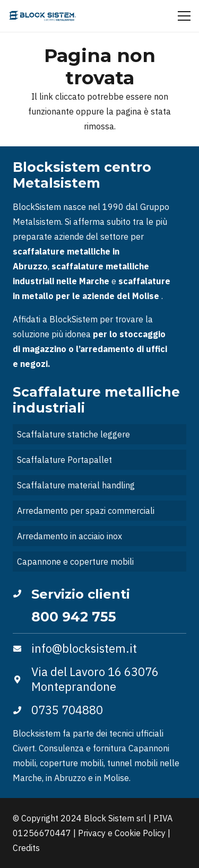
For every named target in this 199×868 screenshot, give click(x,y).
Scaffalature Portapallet (64, 460)
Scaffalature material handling (76, 485)
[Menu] (184, 16)
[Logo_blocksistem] (42, 16)
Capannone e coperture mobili (75, 562)
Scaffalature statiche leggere (73, 434)
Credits (26, 848)
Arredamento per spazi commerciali (86, 511)
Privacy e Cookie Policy (122, 833)
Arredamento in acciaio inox (70, 536)
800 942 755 (74, 617)
